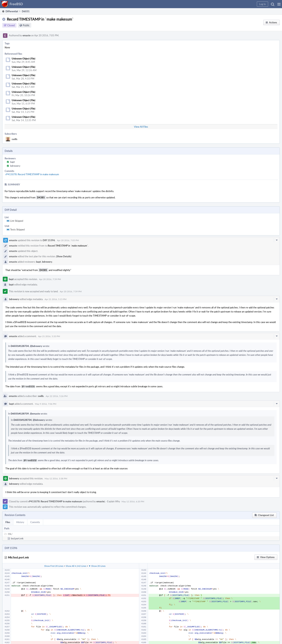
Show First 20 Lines (54, 565)
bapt (12, 162)
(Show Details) (64, 256)
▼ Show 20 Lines (97, 565)
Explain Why (114, 501)
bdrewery (15, 166)
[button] (279, 4)
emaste (27, 35)
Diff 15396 (49, 240)
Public (26, 25)
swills (15, 139)
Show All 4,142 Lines (76, 565)
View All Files (141, 127)
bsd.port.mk (17, 538)
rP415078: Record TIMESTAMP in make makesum (32, 174)
